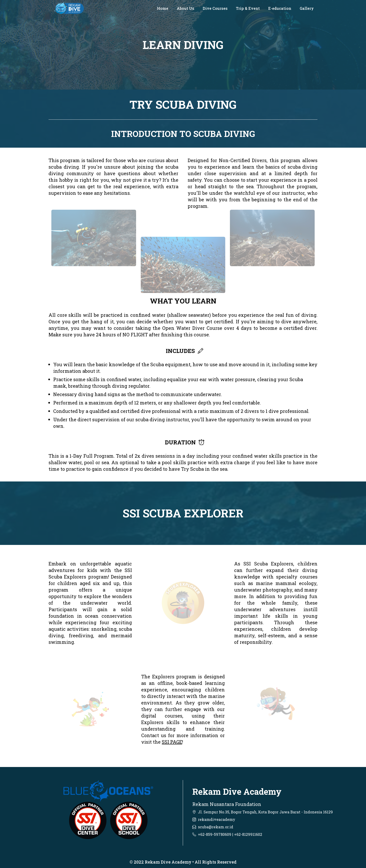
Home (163, 8)
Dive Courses (215, 8)
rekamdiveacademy (217, 819)
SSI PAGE (172, 742)
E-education (280, 8)
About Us (185, 8)
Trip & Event (248, 8)
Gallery (307, 8)
